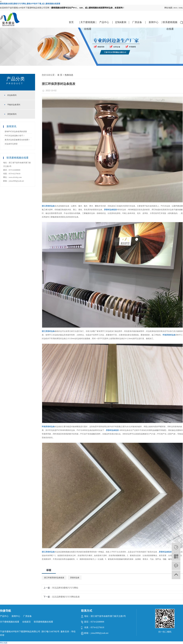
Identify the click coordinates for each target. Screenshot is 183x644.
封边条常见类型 (11, 144)
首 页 (60, 75)
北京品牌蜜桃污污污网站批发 (66, 597)
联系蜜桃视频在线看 (170, 23)
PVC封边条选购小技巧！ (15, 136)
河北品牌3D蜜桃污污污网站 (65, 588)
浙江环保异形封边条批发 (54, 578)
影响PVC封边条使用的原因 (16, 132)
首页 (71, 22)
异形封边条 (75, 578)
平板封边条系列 (14, 105)
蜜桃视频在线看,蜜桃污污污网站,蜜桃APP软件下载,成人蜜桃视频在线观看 (30, 4)
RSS (175, 8)
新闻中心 (154, 22)
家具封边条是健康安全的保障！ (18, 140)
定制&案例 (121, 22)
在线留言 (27, 622)
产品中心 (104, 22)
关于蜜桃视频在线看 (88, 23)
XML (181, 8)
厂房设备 (137, 22)
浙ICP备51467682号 (50, 632)
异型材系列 (12, 114)
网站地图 (168, 8)
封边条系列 (12, 95)
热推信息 (69, 75)
